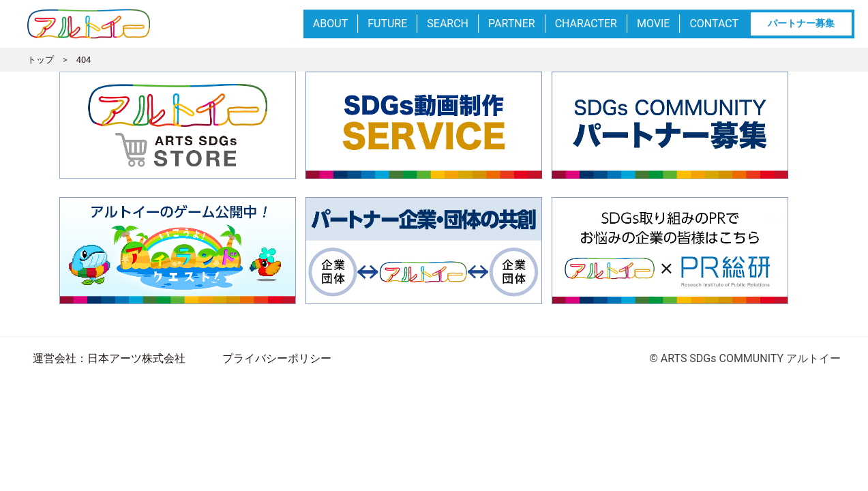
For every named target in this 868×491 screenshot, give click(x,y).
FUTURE (387, 24)
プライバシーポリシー (277, 358)
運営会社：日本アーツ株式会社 (109, 358)
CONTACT (714, 24)
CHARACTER (586, 24)
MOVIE (653, 24)
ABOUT (330, 24)
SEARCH (448, 24)
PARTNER (512, 24)
